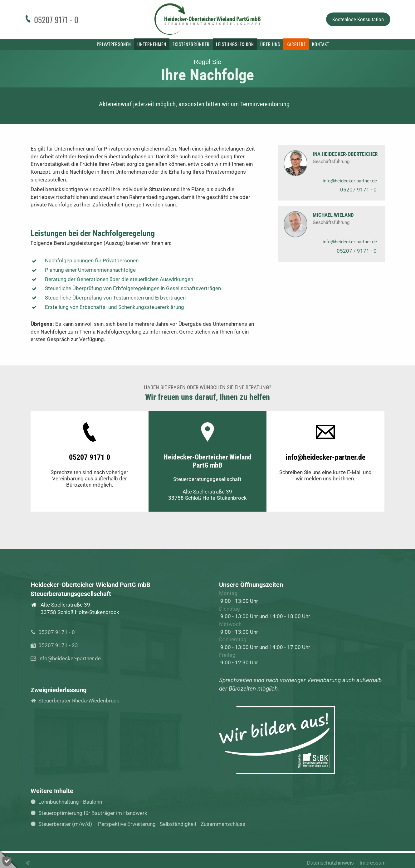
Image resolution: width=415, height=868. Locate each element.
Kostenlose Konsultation (358, 19)
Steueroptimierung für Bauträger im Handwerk (91, 813)
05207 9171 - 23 (56, 645)
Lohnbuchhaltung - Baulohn (68, 802)
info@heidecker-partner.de (350, 181)
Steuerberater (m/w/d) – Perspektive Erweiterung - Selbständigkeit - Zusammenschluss (140, 824)
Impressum (373, 863)
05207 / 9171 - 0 (357, 251)
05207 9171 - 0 (358, 190)
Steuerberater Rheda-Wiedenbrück (77, 701)
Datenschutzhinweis (330, 863)
